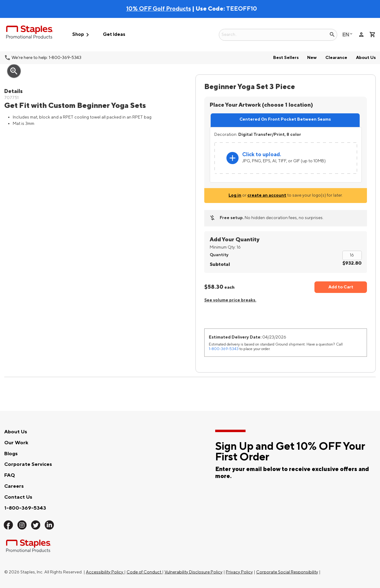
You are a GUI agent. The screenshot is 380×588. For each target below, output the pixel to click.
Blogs (11, 454)
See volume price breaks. (230, 300)
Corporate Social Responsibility (287, 572)
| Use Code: (176, 9)
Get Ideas (114, 34)
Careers (14, 486)
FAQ (10, 475)
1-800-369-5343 (224, 349)
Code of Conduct (144, 572)
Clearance (336, 58)
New (312, 58)
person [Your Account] (361, 34)
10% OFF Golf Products (159, 9)
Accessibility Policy (105, 572)
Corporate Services (28, 464)
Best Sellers (286, 58)
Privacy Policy (239, 572)
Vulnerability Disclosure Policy (193, 572)
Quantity (219, 255)
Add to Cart (341, 287)
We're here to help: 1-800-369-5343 (46, 58)
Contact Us (18, 497)
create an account (267, 195)
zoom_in (14, 71)
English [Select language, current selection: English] (346, 34)
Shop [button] (82, 35)
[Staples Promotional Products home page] (30, 33)
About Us (366, 58)
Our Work (16, 443)
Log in (235, 195)
